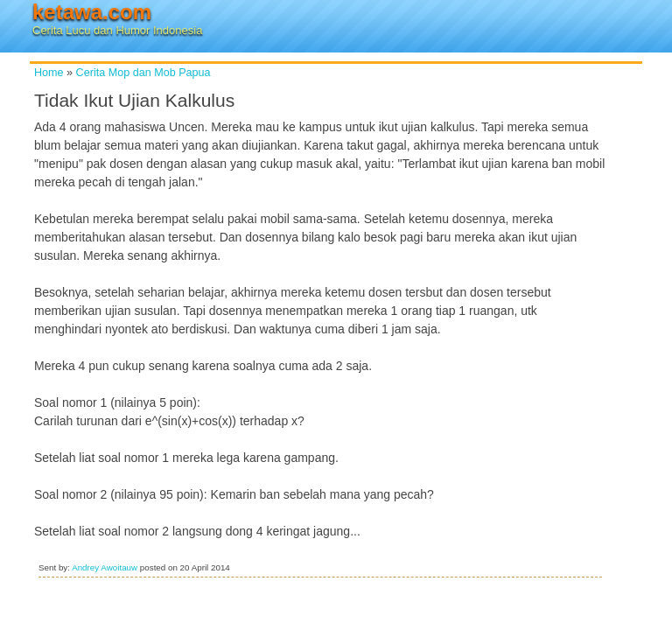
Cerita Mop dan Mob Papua (143, 73)
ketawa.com (92, 12)
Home (49, 73)
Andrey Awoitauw (105, 567)
